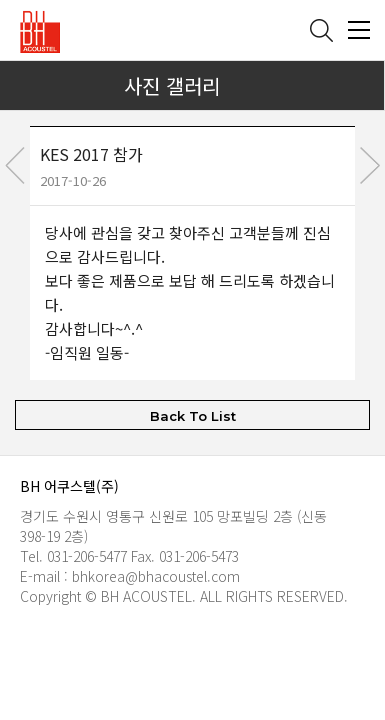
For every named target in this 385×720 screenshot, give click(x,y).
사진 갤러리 (172, 85)
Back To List (193, 415)
